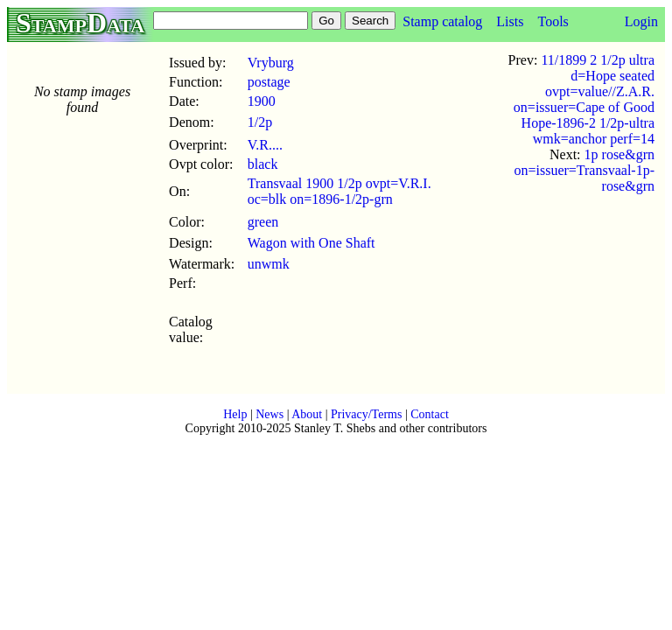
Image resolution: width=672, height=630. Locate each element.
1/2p (260, 122)
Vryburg (271, 63)
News (269, 414)
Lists (510, 21)
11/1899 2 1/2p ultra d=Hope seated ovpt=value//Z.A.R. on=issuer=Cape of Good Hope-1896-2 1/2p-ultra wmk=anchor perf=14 (584, 99)
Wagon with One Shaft (311, 243)
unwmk (269, 264)
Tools (553, 21)
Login (641, 21)
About (307, 414)
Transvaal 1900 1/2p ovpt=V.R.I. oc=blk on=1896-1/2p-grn (339, 191)
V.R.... (265, 145)
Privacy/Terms (366, 414)
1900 (262, 101)
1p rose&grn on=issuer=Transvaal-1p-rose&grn (584, 170)
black (263, 164)
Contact (430, 414)
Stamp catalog (442, 21)
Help (235, 414)
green (263, 222)
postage (269, 82)
